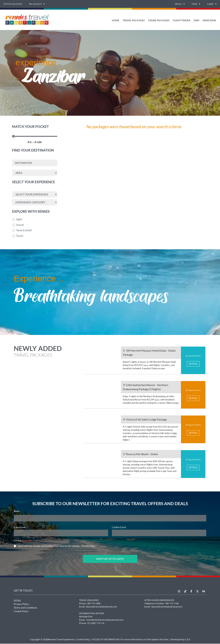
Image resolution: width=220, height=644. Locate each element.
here (166, 640)
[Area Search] (35, 173)
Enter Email (20, 528)
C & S (188, 640)
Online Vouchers (13, 4)
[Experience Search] (35, 195)
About (180, 4)
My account (37, 4)
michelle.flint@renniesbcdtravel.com (105, 620)
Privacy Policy (89, 547)
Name (17, 512)
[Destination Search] (35, 163)
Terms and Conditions (25, 608)
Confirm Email (119, 528)
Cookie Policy (21, 612)
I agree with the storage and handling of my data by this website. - (57, 547)
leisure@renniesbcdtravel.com (102, 607)
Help (196, 4)
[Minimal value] (35, 136)
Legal (212, 4)
